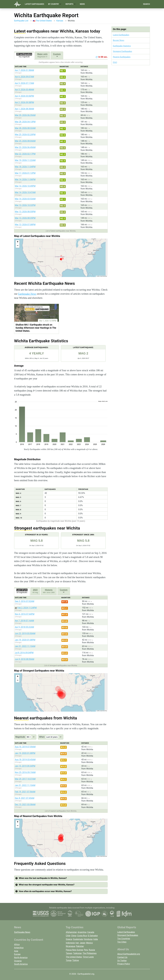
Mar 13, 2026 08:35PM (25, 218)
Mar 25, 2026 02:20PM (25, 135)
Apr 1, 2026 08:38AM (24, 109)
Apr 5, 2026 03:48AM (24, 90)
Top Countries (124, 939)
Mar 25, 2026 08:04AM (25, 141)
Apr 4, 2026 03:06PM (24, 96)
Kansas (60, 21)
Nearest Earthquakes (122, 57)
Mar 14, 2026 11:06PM (25, 179)
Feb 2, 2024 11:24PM (27, 608)
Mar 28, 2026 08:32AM (25, 128)
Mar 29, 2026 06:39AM (25, 115)
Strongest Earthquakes (122, 51)
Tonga (69, 960)
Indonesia (70, 943)
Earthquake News (27, 294)
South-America (21, 964)
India (96, 939)
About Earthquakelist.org (129, 954)
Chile (68, 936)
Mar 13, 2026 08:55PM (25, 212)
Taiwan (69, 953)
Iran (77, 943)
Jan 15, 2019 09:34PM (25, 766)
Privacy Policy (124, 964)
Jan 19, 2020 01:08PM (25, 640)
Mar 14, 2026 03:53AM (25, 199)
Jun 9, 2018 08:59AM (25, 659)
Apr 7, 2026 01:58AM (24, 70)
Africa (17, 944)
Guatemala (78, 939)
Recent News (119, 40)
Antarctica (19, 948)
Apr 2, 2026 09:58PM (24, 102)
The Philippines (90, 953)
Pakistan (80, 946)
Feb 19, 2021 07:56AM (25, 792)
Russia (92, 950)
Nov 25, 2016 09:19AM (25, 772)
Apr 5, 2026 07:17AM (24, 83)
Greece (69, 939)
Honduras (88, 939)
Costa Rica (82, 936)
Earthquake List (21, 21)
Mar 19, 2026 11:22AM (25, 160)
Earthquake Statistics (122, 46)
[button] (18, 242)
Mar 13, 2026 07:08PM (25, 225)
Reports (71, 4)
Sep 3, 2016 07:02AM (25, 601)
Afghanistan (71, 932)
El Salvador (93, 936)
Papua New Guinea (75, 950)
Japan (83, 943)
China (74, 936)
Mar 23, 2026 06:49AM (25, 147)
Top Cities (122, 942)
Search (146, 4)
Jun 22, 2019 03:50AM (25, 633)
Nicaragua (71, 946)
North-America (21, 958)
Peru (86, 950)
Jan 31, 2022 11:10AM (25, 646)
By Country (55, 4)
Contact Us (122, 957)
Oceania (18, 961)
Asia (16, 951)
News (82, 4)
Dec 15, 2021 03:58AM (25, 805)
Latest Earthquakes (34, 4)
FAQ (115, 62)
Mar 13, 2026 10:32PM (25, 205)
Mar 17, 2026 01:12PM (25, 173)
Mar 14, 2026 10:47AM (25, 192)
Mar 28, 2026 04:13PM (25, 122)
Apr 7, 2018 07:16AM (24, 621)
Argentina (82, 932)
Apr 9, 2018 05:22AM (24, 627)
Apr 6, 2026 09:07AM (24, 77)
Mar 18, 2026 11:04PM (25, 167)
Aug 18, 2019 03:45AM (25, 760)
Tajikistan (78, 953)
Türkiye (76, 960)
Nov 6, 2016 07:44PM (25, 614)
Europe (17, 954)
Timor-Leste (88, 957)
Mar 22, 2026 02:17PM (25, 154)
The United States (42, 21)
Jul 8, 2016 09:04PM (24, 653)
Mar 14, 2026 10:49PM (25, 186)
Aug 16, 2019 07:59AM (25, 747)
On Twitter (122, 961)
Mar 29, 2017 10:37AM (25, 779)
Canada (91, 932)
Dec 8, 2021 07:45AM (25, 798)
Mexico (89, 943)
